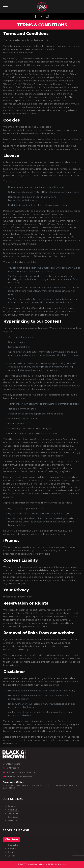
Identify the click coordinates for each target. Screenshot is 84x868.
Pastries (12, 852)
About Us (12, 810)
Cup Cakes (13, 845)
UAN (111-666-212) (12, 764)
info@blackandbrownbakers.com (19, 772)
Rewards (12, 806)
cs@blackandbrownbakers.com (18, 776)
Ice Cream (13, 841)
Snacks (11, 856)
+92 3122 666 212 (11, 768)
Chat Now (12, 839)
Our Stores (13, 817)
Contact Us (13, 813)
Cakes (11, 838)
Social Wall (13, 821)
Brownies (12, 848)
